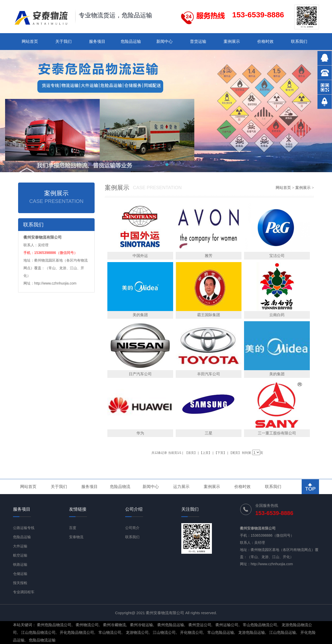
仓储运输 (20, 574)
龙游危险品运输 (252, 632)
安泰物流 (76, 537)
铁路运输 (20, 564)
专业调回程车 (24, 592)
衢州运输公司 (227, 625)
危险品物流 (120, 487)
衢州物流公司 (87, 625)
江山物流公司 (164, 632)
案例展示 (232, 41)
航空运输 (20, 555)
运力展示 (181, 487)
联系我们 (299, 41)
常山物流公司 (110, 632)
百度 (73, 528)
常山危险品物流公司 (260, 625)
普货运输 (198, 41)
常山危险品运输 (221, 632)
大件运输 (20, 546)
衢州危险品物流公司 (54, 625)
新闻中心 (164, 41)
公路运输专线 (24, 528)
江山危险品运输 (283, 632)
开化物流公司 (191, 632)
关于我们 (63, 41)
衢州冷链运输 (142, 625)
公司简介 (132, 528)
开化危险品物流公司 (77, 632)
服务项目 (97, 41)
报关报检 (20, 583)
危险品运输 (131, 41)
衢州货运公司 (200, 625)
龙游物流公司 (137, 632)
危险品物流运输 (42, 640)
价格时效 (265, 41)
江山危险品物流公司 (38, 632)
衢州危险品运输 (171, 625)
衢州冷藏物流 (114, 625)
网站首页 (30, 41)
